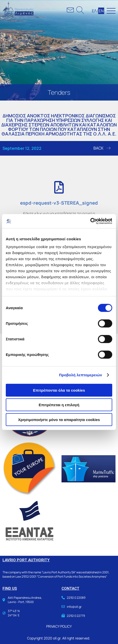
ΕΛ (94, 11)
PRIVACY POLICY (59, 626)
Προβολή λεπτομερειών (81, 375)
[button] (102, 148)
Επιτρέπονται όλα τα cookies (59, 390)
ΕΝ (101, 11)
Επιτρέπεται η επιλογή (59, 405)
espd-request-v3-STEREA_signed (59, 203)
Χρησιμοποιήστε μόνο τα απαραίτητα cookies (59, 419)
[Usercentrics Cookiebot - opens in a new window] (90, 221)
